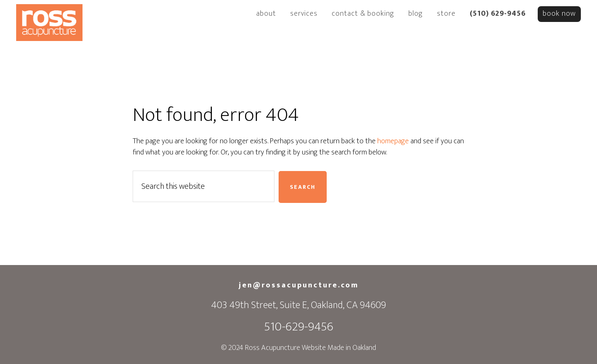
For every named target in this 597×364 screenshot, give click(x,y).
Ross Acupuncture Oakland (49, 24)
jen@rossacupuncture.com (299, 285)
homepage (393, 141)
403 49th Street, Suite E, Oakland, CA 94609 (298, 305)
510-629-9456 (299, 327)
